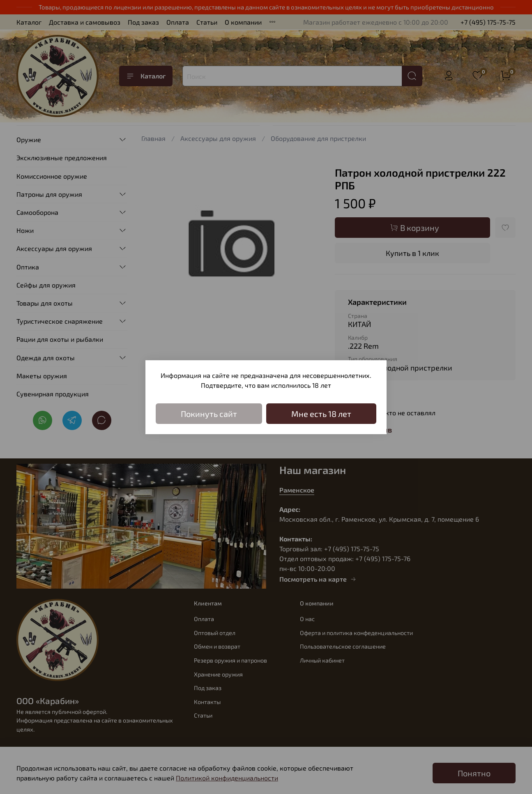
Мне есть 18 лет (321, 414)
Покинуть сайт (209, 414)
